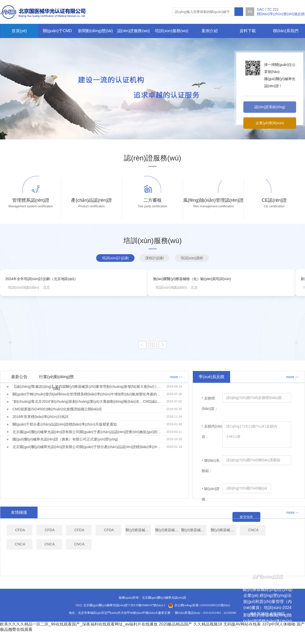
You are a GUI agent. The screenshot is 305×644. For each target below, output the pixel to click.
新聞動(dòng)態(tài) (95, 31)
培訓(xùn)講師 (192, 270)
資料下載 (248, 31)
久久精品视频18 (208, 636)
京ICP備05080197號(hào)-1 (148, 617)
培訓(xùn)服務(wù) (172, 31)
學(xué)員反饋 (211, 388)
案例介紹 (210, 31)
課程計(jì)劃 (155, 270)
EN (250, 12)
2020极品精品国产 (176, 636)
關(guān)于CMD (57, 31)
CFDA (29, 545)
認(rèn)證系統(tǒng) (270, 107)
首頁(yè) (19, 31)
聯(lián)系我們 (286, 31)
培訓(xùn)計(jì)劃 (115, 270)
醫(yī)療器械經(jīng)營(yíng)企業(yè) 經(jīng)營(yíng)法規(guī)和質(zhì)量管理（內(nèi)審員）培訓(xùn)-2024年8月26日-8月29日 (267, 602)
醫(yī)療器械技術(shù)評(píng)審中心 (228, 545)
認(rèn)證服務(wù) (134, 31)
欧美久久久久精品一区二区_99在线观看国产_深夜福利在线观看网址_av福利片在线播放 (79, 636)
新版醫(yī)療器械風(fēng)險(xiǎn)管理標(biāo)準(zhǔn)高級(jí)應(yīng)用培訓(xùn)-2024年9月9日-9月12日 (268, 627)
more (176, 389)
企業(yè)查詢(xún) (270, 123)
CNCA (128, 569)
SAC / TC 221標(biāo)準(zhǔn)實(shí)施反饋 (281, 12)
